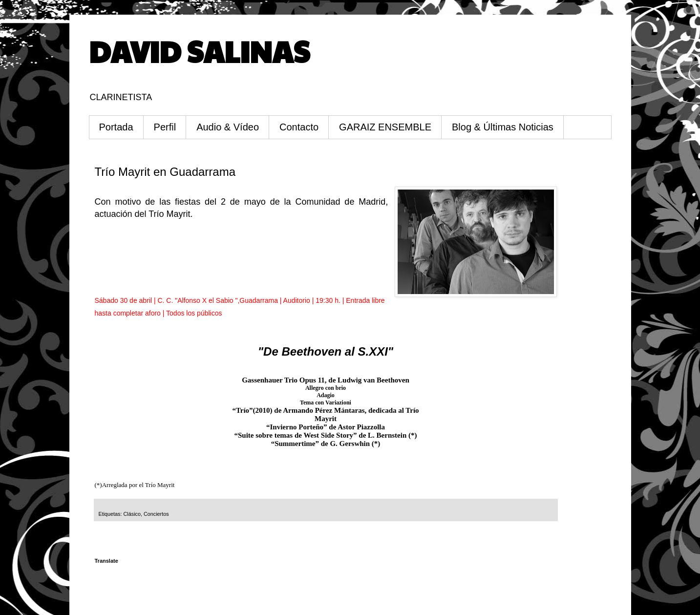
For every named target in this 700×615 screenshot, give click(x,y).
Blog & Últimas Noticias (503, 127)
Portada (116, 127)
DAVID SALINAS (199, 51)
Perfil (165, 127)
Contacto (299, 127)
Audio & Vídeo (228, 127)
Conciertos (156, 514)
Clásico (132, 514)
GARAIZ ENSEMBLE (385, 127)
